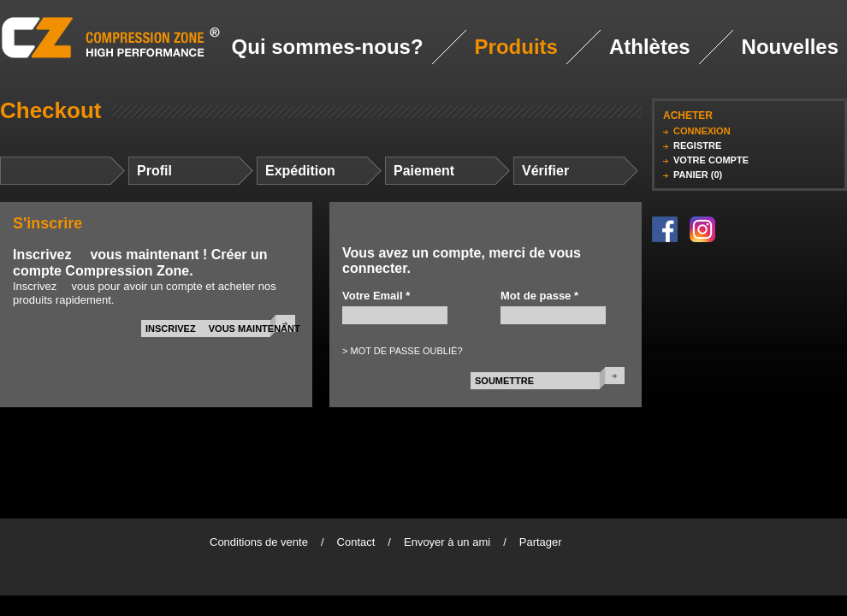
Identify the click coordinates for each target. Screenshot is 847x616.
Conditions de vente (259, 542)
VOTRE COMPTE (711, 160)
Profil (154, 171)
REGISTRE (697, 145)
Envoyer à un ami (447, 542)
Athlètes (650, 47)
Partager (541, 542)
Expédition (300, 171)
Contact (356, 542)
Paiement (424, 171)
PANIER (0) (698, 175)
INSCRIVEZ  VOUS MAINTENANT (223, 329)
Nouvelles (790, 47)
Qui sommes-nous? (328, 47)
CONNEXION (702, 131)
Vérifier (545, 171)
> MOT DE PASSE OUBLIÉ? (403, 351)
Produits (516, 47)
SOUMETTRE (504, 381)
